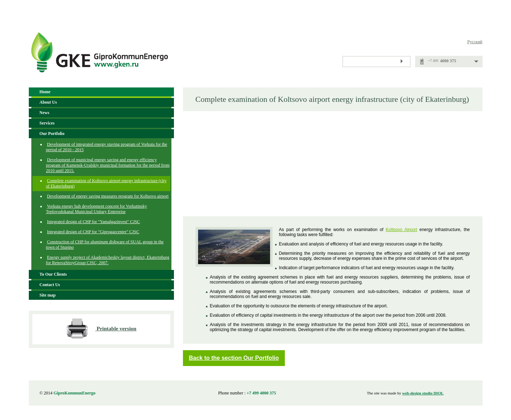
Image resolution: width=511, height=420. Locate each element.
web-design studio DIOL (423, 393)
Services (47, 123)
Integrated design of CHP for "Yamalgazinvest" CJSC (94, 222)
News (44, 113)
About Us (48, 102)
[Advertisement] (333, 163)
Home (45, 92)
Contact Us (50, 285)
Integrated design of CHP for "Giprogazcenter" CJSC (93, 232)
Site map (48, 295)
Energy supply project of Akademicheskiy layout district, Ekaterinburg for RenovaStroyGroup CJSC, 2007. (108, 260)
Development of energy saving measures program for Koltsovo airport (108, 196)
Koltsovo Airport (401, 230)
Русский (475, 42)
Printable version (116, 329)
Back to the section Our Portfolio (234, 358)
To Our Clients (53, 274)
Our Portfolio (52, 134)
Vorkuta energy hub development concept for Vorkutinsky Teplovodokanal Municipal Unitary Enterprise (97, 209)
